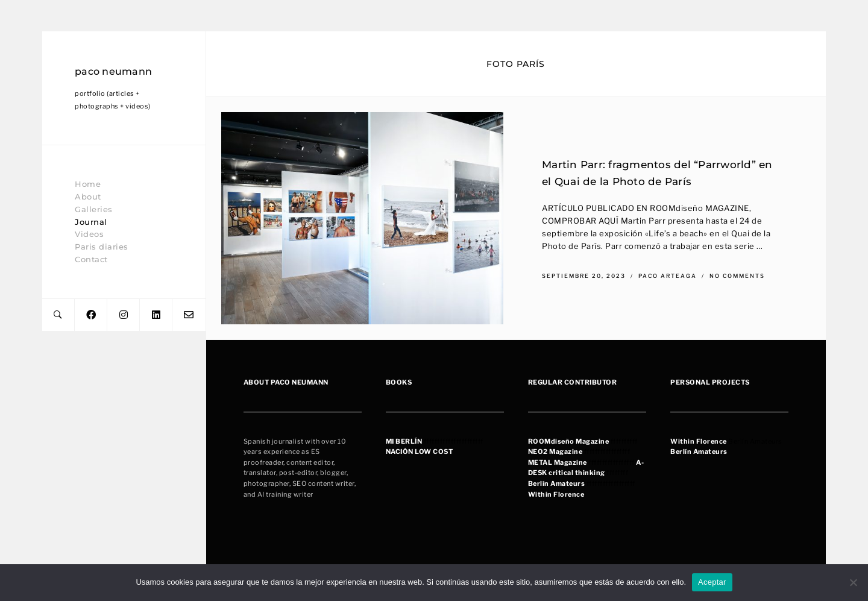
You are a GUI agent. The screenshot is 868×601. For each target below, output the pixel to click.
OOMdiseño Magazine (571, 441)
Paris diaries (102, 247)
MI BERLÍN (404, 441)
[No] (853, 582)
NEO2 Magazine (555, 452)
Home (88, 184)
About (88, 197)
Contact (91, 259)
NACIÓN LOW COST (420, 452)
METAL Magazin (556, 462)
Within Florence (556, 494)
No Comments (737, 275)
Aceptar (712, 582)
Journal (91, 222)
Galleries (94, 209)
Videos (89, 234)
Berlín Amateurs (557, 483)
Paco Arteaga (669, 275)
